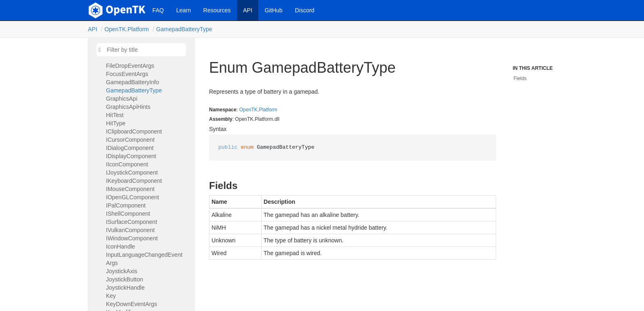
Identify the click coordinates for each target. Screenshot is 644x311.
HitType (116, 123)
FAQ (158, 10)
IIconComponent (127, 164)
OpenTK (248, 110)
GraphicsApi (122, 99)
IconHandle (121, 246)
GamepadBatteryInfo (132, 82)
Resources (217, 10)
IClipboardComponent (134, 131)
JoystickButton (124, 279)
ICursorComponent (130, 140)
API (248, 10)
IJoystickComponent (132, 173)
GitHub (274, 10)
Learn (184, 10)
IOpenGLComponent (132, 197)
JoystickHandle (125, 288)
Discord (305, 10)
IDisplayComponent (131, 156)
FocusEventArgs (127, 74)
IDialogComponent (130, 148)
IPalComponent (126, 205)
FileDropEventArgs (130, 66)
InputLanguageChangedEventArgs (144, 259)
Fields (520, 78)
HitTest (115, 115)
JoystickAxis (122, 271)
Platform (268, 110)
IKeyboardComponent (134, 181)
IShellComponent (128, 214)
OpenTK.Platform (126, 29)
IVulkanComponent (130, 230)
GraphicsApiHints (128, 107)
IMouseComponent (130, 189)
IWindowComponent (132, 238)
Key (111, 296)
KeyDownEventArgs (132, 304)
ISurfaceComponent (132, 222)
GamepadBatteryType (184, 29)
